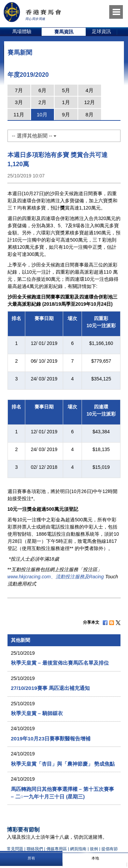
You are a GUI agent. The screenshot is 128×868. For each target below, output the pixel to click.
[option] (22, 32)
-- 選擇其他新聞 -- (34, 136)
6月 (42, 90)
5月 (66, 90)
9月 (66, 114)
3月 (19, 102)
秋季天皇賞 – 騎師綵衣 (37, 713)
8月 (90, 114)
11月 (19, 114)
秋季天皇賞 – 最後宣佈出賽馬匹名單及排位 (60, 663)
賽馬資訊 (64, 32)
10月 (42, 114)
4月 (90, 90)
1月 (66, 102)
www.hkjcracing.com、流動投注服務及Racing (56, 577)
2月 (42, 102)
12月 (89, 102)
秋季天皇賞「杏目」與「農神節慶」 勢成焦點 (63, 764)
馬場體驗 (22, 31)
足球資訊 (101, 31)
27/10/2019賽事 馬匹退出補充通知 (50, 688)
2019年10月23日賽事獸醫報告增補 (51, 739)
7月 (19, 90)
